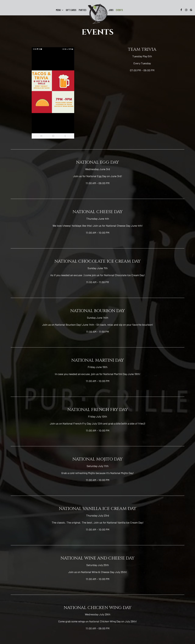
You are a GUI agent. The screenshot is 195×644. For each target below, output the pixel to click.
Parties (83, 10)
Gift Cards (71, 10)
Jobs (111, 10)
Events (119, 10)
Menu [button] (60, 10)
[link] (97, 13)
